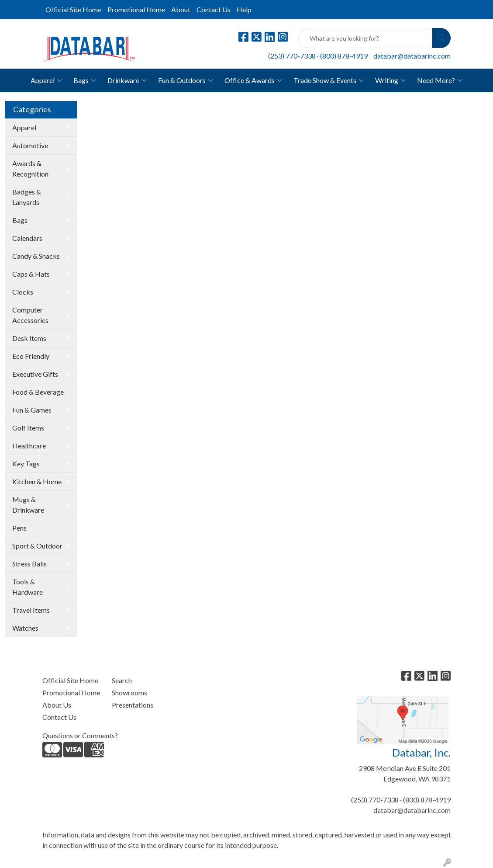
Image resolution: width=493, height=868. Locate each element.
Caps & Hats (31, 274)
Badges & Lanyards (27, 197)
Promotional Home (136, 9)
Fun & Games (32, 410)
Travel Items (31, 610)
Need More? (440, 80)
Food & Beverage (38, 392)
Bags (85, 80)
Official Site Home (73, 9)
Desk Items (29, 338)
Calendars (27, 238)
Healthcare (29, 446)
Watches (25, 628)
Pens (19, 528)
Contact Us (214, 9)
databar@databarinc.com (412, 56)
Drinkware (127, 80)
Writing (390, 80)
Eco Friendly (31, 356)
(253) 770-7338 (292, 56)
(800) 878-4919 (344, 56)
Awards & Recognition (30, 168)
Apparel (46, 80)
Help (244, 9)
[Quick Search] (365, 38)
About (181, 9)
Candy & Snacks (36, 256)
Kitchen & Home (37, 481)
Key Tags (26, 464)
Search (122, 680)
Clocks (23, 292)
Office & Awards (253, 80)
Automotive (30, 145)
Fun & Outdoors (186, 80)
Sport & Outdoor (37, 546)
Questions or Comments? (80, 735)
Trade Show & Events (329, 80)
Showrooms (129, 693)
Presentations (133, 705)
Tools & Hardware (28, 587)
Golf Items (28, 428)
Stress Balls (29, 564)
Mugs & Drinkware (28, 505)
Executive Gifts (35, 374)
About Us (57, 705)
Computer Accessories (30, 315)
